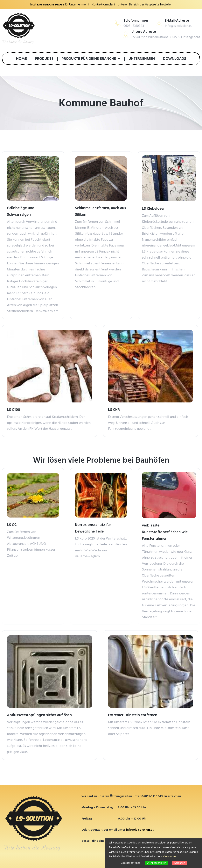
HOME (21, 58)
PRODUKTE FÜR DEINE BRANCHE (91, 58)
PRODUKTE (44, 58)
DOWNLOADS (174, 58)
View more (169, 856)
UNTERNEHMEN (142, 58)
